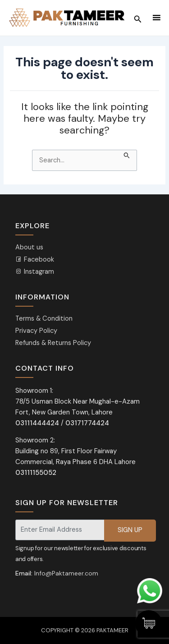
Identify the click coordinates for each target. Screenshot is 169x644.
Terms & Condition (44, 319)
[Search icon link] (138, 18)
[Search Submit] (127, 155)
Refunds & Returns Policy (53, 343)
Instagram (35, 272)
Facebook (35, 260)
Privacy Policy (36, 331)
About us (29, 247)
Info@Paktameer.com (66, 573)
